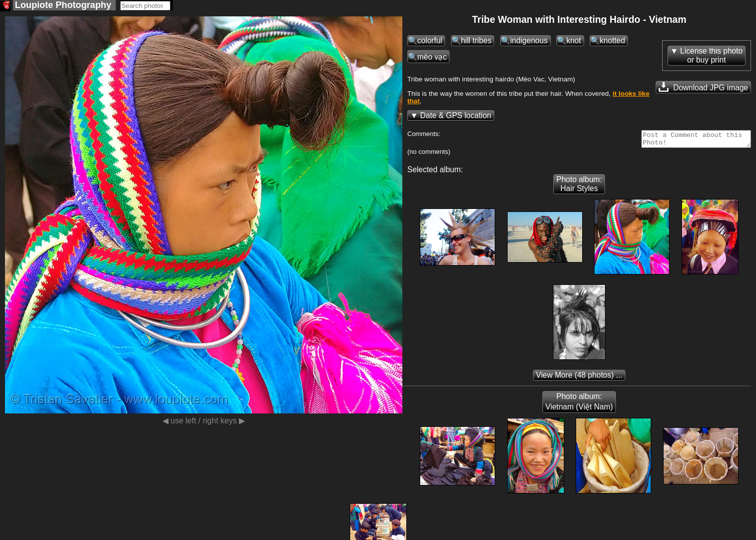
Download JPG (703, 88)
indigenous (529, 41)
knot (573, 41)
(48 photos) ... (579, 379)
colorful (430, 41)
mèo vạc (432, 58)
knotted (612, 41)
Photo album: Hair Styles (579, 188)
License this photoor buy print (711, 56)
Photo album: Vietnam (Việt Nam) (579, 405)
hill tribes (476, 41)
